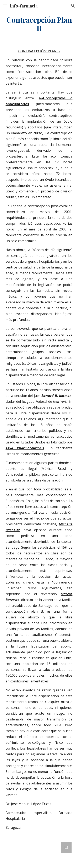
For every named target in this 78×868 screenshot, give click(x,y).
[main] (39, 24)
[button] (5, 6)
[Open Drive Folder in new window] (66, 847)
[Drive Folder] (39, 853)
